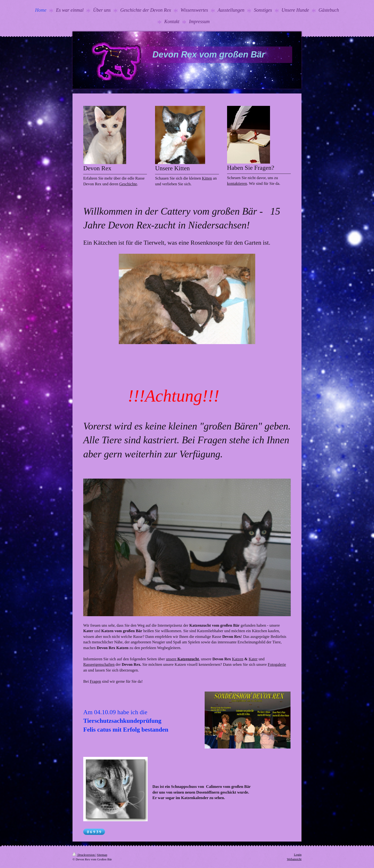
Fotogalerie (277, 664)
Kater (253, 659)
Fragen (96, 681)
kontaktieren (237, 183)
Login (298, 855)
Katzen (238, 659)
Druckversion (84, 855)
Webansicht (294, 859)
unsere (182, 659)
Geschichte (128, 184)
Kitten (207, 178)
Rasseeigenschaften (99, 664)
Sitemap (102, 855)
